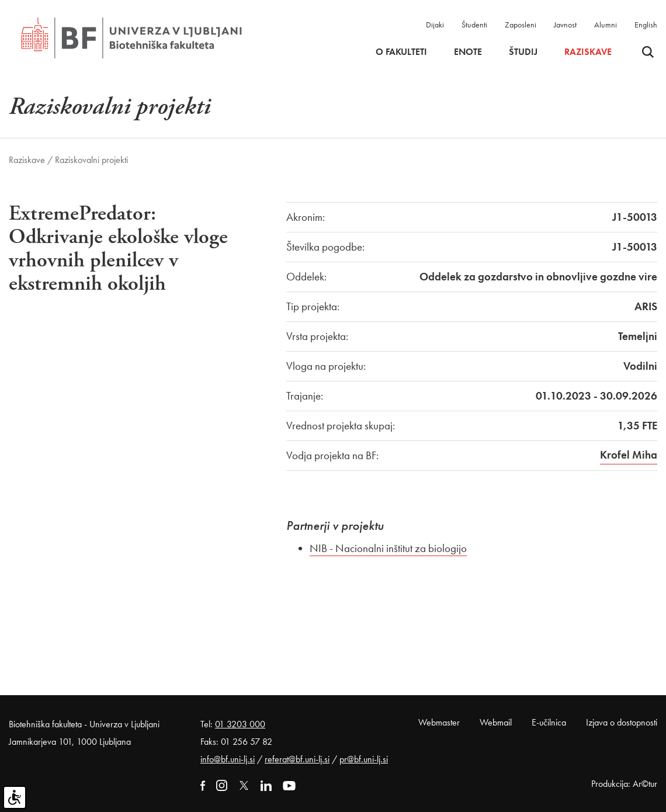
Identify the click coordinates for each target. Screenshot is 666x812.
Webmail (496, 722)
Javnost (565, 25)
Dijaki (435, 25)
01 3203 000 (240, 724)
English (646, 25)
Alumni (606, 25)
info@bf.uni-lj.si (228, 759)
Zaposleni (521, 25)
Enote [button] (468, 52)
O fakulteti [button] (401, 52)
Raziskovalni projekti (91, 160)
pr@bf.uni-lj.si (364, 759)
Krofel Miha (629, 455)
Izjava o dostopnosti (622, 722)
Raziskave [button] (588, 52)
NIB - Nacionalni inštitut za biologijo (388, 548)
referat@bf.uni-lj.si (297, 759)
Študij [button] (523, 52)
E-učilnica (549, 722)
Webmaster (439, 722)
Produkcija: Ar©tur (624, 784)
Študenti (474, 25)
